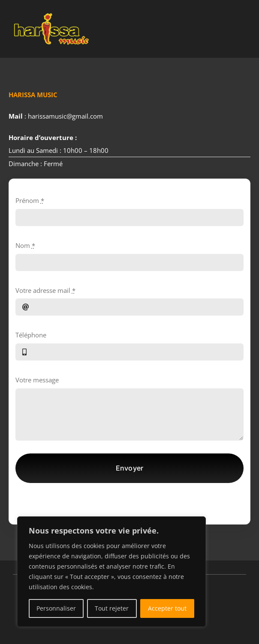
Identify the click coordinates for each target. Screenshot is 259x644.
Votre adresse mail (45, 290)
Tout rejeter (112, 608)
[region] (111, 572)
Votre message (37, 380)
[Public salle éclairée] (51, 12)
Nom (25, 245)
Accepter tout (167, 608)
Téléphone (31, 335)
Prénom (30, 200)
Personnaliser (56, 608)
